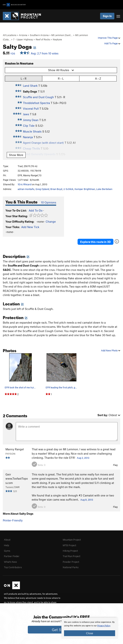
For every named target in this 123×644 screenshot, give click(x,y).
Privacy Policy (104, 626)
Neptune (57, 39)
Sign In (107, 16)
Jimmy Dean (31, 120)
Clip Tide (29, 126)
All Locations (10, 35)
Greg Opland (42, 189)
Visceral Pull (31, 108)
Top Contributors (13, 567)
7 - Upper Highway (23, 39)
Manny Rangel (15, 449)
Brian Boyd (56, 189)
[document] (90, 628)
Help (6, 545)
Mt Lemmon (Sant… (62, 35)
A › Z (98, 78)
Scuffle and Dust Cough (38, 97)
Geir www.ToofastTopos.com (17, 479)
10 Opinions (49, 202)
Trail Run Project (71, 556)
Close (90, 633)
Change (51, 221)
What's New (10, 562)
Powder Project (71, 562)
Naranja (28, 137)
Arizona (23, 35)
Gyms (7, 551)
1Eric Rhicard (25, 184)
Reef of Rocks (43, 39)
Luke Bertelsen (104, 189)
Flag (115, 465)
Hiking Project (70, 551)
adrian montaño (26, 189)
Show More (16, 155)
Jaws (26, 114)
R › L (61, 78)
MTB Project (69, 545)
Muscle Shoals (32, 131)
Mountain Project (72, 540)
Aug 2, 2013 (83, 458)
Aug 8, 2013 (87, 500)
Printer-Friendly (13, 520)
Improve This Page (109, 38)
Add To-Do (36, 210)
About (7, 540)
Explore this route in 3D (95, 242)
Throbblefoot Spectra (36, 103)
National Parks (71, 567)
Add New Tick (30, 227)
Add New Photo (111, 350)
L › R (24, 78)
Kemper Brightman (85, 189)
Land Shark (30, 86)
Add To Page (112, 43)
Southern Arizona (39, 35)
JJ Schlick (68, 189)
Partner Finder (12, 556)
